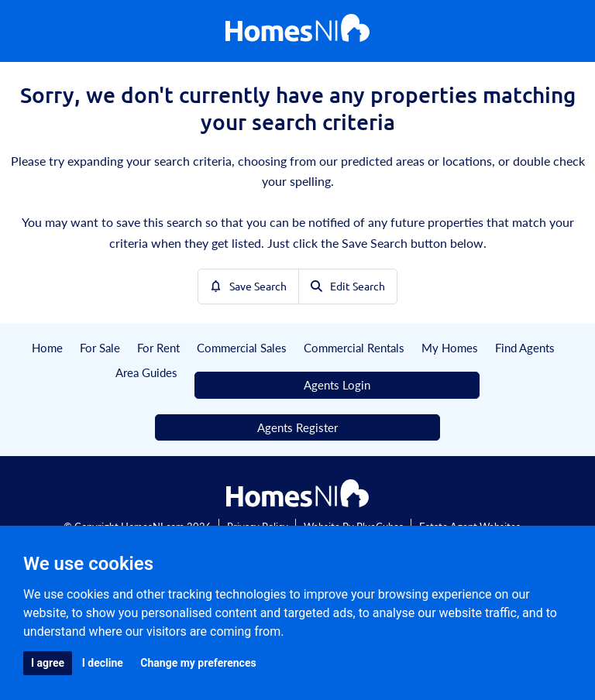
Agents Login (337, 384)
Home (47, 347)
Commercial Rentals (354, 347)
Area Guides (146, 372)
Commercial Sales (242, 347)
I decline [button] (103, 663)
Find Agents (525, 347)
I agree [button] (48, 663)
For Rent (158, 347)
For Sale (100, 347)
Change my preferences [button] (198, 663)
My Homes (450, 347)
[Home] (297, 31)
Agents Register (297, 427)
